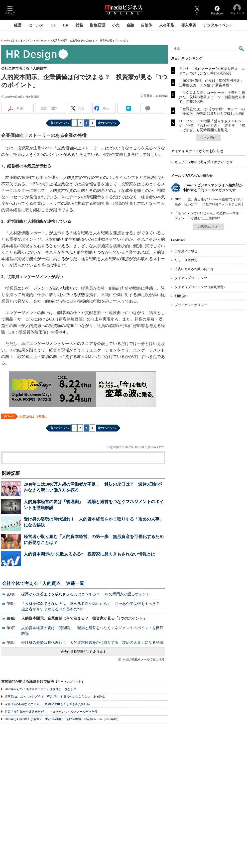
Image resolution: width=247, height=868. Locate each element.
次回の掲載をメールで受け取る (144, 659)
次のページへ (107, 123)
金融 (130, 25)
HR (66, 25)
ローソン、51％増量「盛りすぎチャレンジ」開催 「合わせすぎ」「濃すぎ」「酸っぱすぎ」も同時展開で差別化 (212, 126)
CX (53, 25)
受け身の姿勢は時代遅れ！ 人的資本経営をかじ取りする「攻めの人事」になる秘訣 (92, 643)
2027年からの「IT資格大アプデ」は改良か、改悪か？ (41, 689)
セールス (36, 25)
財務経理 (98, 25)
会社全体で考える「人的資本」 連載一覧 (43, 583)
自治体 (147, 25)
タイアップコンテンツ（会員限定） (201, 287)
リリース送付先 (186, 260)
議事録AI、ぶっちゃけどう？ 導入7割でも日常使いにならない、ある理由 (55, 697)
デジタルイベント (218, 25)
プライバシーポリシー (191, 305)
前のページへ (60, 123)
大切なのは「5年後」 (33, 417)
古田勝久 (147, 96)
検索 (242, 48)
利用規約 (181, 296)
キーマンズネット (69, 682)
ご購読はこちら (208, 227)
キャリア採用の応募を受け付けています (204, 162)
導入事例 (189, 25)
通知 (54, 108)
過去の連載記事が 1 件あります (83, 652)
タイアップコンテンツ (191, 278)
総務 (79, 25)
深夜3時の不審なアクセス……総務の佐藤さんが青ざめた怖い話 (47, 704)
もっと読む (208, 138)
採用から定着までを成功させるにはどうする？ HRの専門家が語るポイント (86, 594)
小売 (116, 25)
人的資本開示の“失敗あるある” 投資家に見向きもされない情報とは (89, 554)
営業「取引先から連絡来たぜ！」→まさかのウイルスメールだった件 (51, 712)
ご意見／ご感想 (186, 251)
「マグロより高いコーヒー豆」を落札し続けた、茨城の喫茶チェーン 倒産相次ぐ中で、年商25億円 (212, 97)
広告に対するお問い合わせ (194, 269)
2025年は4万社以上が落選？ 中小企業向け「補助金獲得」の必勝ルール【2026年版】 (62, 719)
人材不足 (167, 25)
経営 (18, 25)
